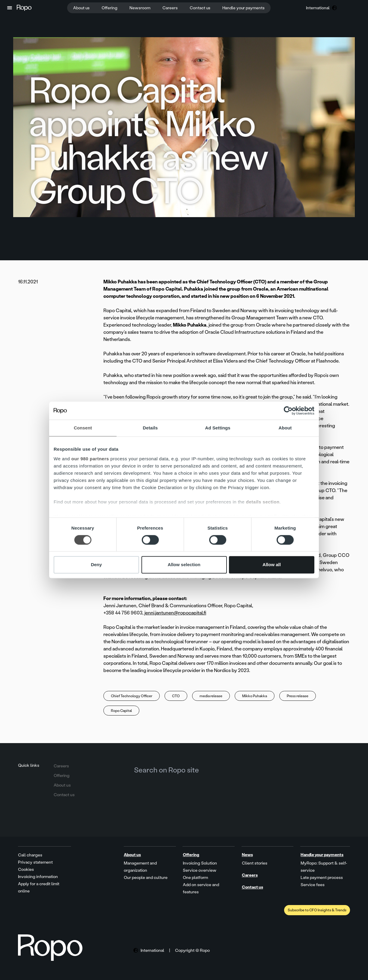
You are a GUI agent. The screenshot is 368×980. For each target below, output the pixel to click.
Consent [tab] (83, 428)
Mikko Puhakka (255, 696)
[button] (10, 8)
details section (263, 502)
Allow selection (184, 565)
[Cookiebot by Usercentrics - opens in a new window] (288, 411)
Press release (298, 696)
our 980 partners (90, 459)
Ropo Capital (121, 711)
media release (211, 696)
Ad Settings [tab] (218, 428)
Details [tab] (150, 428)
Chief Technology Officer (132, 696)
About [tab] (285, 428)
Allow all (272, 565)
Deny (96, 565)
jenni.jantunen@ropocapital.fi (175, 613)
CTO (176, 696)
